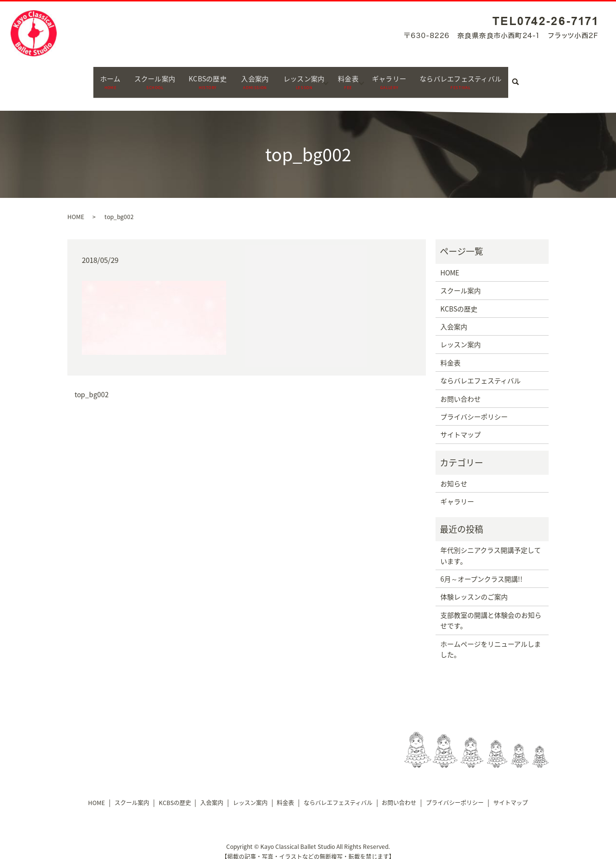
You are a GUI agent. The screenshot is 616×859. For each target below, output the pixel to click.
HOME (76, 208)
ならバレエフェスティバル (475, 77)
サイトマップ (461, 426)
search (539, 78)
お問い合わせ (461, 390)
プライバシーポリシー (474, 407)
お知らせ (454, 475)
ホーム (92, 77)
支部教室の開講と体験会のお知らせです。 (491, 611)
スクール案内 (141, 77)
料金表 (351, 77)
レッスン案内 (303, 77)
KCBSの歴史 (200, 77)
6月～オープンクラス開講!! (481, 570)
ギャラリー (396, 77)
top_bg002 (92, 386)
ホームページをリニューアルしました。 (491, 640)
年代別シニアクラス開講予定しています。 (491, 547)
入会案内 (250, 77)
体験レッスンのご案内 (474, 588)
